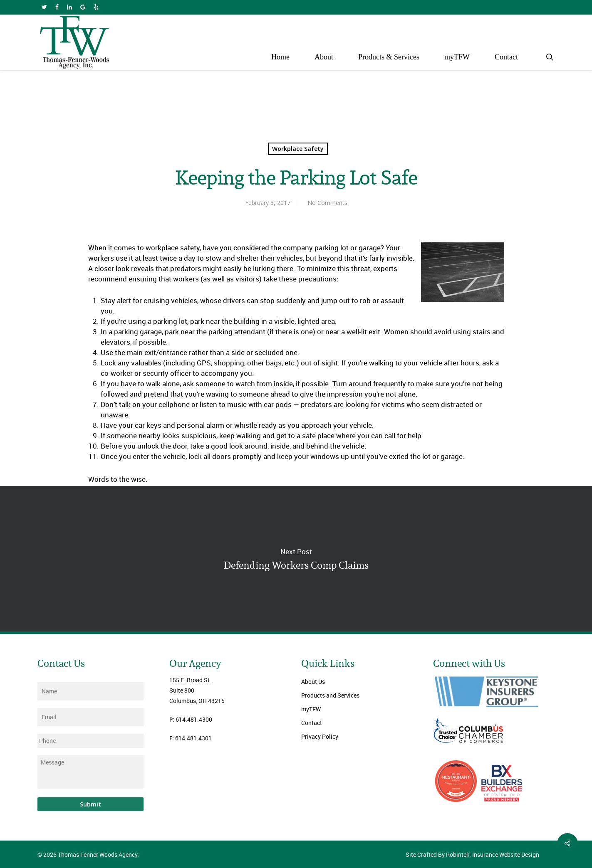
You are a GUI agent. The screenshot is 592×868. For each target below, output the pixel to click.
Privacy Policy (320, 736)
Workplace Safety (298, 149)
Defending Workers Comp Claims (296, 559)
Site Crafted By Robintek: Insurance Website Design (472, 854)
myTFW (311, 709)
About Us (313, 682)
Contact (312, 723)
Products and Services (330, 695)
